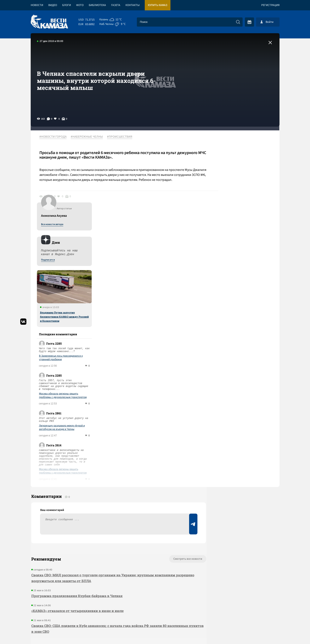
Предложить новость (238, 492)
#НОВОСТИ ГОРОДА (55, 137)
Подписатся (229, 177)
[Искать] (238, 22)
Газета (116, 5)
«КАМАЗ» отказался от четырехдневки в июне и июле (77, 531)
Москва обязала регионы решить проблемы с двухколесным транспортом (244, 312)
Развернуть (155, 616)
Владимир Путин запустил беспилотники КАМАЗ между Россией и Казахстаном (246, 234)
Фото (80, 5)
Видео (53, 5)
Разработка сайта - (264, 632)
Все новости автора (234, 141)
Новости (37, 5)
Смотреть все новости (168, 479)
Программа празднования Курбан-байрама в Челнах (76, 516)
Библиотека (97, 5)
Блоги (67, 5)
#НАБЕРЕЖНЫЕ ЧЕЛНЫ (88, 137)
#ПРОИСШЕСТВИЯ (121, 137)
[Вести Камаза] (49, 22)
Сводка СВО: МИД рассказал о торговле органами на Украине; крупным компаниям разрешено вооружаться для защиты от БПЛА (103, 498)
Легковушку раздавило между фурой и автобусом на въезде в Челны (243, 344)
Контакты (133, 5)
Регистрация (270, 5)
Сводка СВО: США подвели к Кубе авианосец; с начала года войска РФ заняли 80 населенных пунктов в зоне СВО (98, 548)
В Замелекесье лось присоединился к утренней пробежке (242, 275)
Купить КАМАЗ (158, 5)
